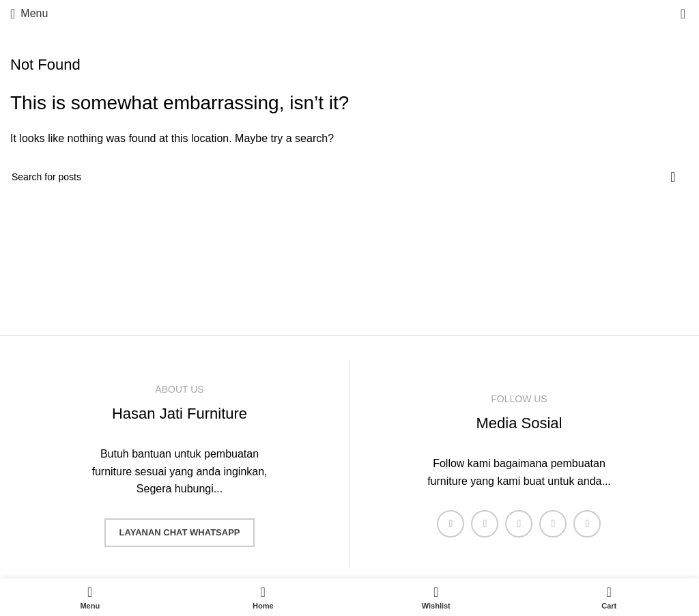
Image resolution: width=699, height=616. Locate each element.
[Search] (349, 177)
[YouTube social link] (553, 524)
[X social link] (485, 524)
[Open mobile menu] (29, 14)
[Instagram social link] (519, 524)
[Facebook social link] (451, 524)
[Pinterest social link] (587, 524)
